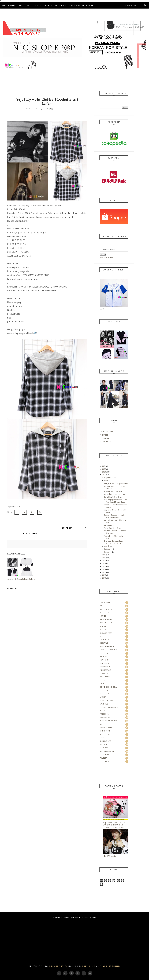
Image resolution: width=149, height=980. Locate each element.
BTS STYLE (104, 626)
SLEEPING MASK (106, 741)
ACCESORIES (105, 613)
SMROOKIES (104, 748)
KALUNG (103, 684)
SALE (102, 724)
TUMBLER (103, 758)
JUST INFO (103, 680)
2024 (104, 466)
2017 (104, 561)
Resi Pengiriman (88, 5)
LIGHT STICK (104, 694)
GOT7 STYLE (104, 653)
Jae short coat (109, 525)
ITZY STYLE (17, 507)
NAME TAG (104, 704)
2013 (104, 572)
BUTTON (103, 629)
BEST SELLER (61, 5)
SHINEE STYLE (105, 731)
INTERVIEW (104, 673)
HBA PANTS (104, 656)
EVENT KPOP (105, 640)
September (109, 478)
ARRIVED (103, 616)
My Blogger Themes (109, 966)
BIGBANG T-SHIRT (107, 623)
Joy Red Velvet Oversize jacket (116, 494)
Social (49, 5)
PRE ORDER (104, 714)
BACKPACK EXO (106, 619)
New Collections (34, 5)
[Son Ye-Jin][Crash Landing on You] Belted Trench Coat (115, 501)
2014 (104, 569)
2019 (104, 555)
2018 (104, 558)
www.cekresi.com (106, 257)
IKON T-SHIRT (105, 667)
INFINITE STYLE (105, 670)
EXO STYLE (104, 643)
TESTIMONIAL (105, 438)
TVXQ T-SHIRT (105, 761)
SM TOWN (104, 744)
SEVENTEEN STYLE (107, 727)
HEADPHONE (105, 663)
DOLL (102, 636)
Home (3, 5)
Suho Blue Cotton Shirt (113, 497)
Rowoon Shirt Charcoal (113, 491)
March (107, 546)
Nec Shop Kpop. (58, 966)
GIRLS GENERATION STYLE (110, 650)
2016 (104, 564)
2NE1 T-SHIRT (105, 602)
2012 (104, 575)
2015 (104, 566)
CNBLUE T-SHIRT (106, 633)
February (108, 549)
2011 (104, 578)
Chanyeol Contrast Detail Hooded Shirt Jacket (114, 542)
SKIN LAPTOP (105, 734)
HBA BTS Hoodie (109, 856)
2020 (104, 475)
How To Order (75, 5)
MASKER (103, 697)
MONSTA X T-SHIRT (107, 700)
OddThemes (89, 966)
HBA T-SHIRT (105, 660)
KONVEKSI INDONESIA (108, 687)
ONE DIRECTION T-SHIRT (109, 707)
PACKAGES (104, 435)
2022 (104, 469)
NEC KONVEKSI (105, 442)
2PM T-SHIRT (105, 606)
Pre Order (11, 5)
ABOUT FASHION (106, 609)
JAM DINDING (105, 677)
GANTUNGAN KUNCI (107, 646)
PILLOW (103, 711)
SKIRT (102, 738)
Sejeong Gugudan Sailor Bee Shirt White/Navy (115, 516)
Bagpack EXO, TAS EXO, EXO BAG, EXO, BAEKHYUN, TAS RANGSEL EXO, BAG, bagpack (114, 825)
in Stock (20, 5)
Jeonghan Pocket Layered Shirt (116, 483)
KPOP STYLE (104, 690)
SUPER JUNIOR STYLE (108, 751)
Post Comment (62, 109)
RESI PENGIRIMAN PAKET (109, 721)
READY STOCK (105, 717)
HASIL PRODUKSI (106, 432)
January (107, 552)
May (106, 481)
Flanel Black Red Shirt (112, 528)
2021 (104, 472)
